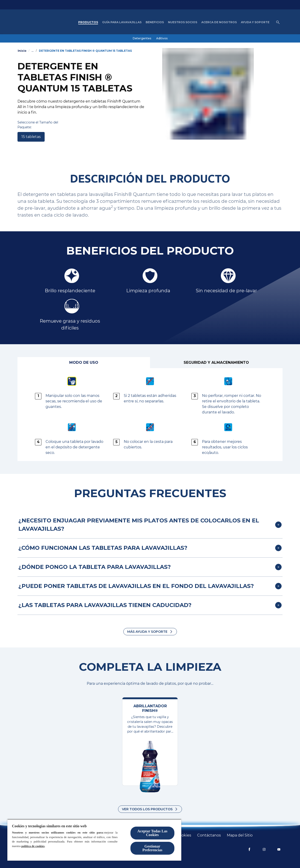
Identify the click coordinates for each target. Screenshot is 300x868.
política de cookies (33, 846)
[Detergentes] (142, 38)
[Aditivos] (162, 38)
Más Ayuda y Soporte (147, 632)
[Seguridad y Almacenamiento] (216, 363)
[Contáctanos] (209, 835)
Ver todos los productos (147, 809)
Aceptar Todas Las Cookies (152, 833)
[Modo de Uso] (84, 363)
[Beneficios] (155, 22)
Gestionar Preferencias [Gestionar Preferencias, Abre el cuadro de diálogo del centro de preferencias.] (152, 848)
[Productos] (88, 22)
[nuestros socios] (183, 22)
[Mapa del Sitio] (240, 835)
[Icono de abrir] (278, 22)
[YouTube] (279, 849)
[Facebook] (249, 849)
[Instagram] (264, 849)
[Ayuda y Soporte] (255, 22)
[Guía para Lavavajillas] (122, 22)
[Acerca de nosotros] (219, 22)
